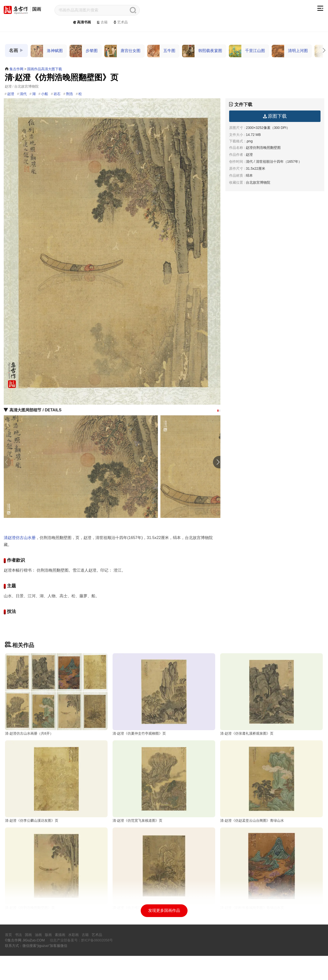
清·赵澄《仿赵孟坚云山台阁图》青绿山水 (252, 846)
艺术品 (120, 22)
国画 (37, 9)
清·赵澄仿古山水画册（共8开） (29, 733)
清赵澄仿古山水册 (20, 538)
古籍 (102, 22)
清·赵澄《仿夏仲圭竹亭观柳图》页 (139, 733)
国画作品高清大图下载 (45, 69)
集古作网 (16, 69)
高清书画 (82, 22)
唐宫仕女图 (122, 51)
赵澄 (11, 94)
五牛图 (161, 51)
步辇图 (84, 51)
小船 (45, 94)
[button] (218, 411)
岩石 (57, 94)
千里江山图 (247, 51)
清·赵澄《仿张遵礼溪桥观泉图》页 (247, 733)
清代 (23, 94)
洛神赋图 (47, 51)
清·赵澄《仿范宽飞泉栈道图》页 (137, 846)
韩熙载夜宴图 (202, 51)
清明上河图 (290, 51)
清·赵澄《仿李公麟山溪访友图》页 (32, 846)
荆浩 (69, 94)
